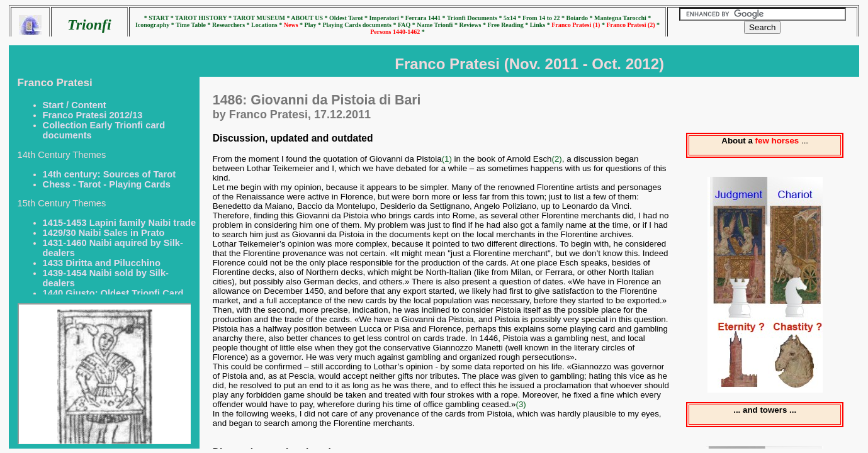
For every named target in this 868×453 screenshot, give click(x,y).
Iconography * (155, 25)
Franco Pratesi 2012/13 (93, 115)
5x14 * (513, 18)
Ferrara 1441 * (426, 18)
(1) (447, 159)
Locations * (268, 25)
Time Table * (194, 25)
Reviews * (473, 25)
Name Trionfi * (438, 25)
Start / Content (75, 105)
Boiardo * (580, 18)
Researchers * (232, 25)
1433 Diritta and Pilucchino (102, 263)
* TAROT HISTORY (200, 18)
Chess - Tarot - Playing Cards (107, 184)
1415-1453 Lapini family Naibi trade (120, 223)
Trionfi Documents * (475, 18)
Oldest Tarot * (349, 18)
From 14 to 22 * (544, 18)
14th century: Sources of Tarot (109, 174)
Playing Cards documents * (360, 25)
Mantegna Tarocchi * (623, 18)
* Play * (311, 25)
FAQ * (407, 25)
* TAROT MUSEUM (258, 18)
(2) (556, 159)
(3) (521, 404)
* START (157, 18)
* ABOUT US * (307, 18)
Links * (541, 25)
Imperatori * (387, 18)
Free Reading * (508, 25)
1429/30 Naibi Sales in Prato (104, 233)
